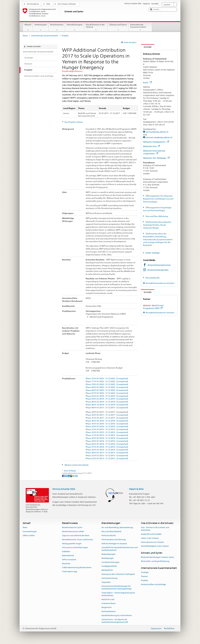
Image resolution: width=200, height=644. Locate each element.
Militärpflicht (107, 570)
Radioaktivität (68, 556)
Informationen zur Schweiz (152, 542)
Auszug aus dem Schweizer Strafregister (118, 574)
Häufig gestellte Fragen (72, 544)
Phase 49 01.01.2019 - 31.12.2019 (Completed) (107, 402)
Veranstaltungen (30, 531)
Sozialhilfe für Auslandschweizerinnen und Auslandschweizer (120, 549)
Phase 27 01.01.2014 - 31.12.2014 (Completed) (107, 447)
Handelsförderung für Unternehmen (117, 615)
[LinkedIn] (69, 476)
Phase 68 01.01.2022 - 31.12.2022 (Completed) (107, 390)
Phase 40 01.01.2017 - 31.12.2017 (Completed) (107, 408)
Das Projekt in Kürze (73, 122)
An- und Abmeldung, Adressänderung (117, 528)
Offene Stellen (29, 536)
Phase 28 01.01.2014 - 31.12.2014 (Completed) (107, 444)
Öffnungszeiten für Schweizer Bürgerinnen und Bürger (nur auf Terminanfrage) (158, 199)
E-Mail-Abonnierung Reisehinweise (77, 568)
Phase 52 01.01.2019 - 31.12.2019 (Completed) (107, 396)
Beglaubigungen (109, 554)
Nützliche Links (108, 599)
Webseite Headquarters (156, 142)
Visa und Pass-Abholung (157, 216)
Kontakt (146, 47)
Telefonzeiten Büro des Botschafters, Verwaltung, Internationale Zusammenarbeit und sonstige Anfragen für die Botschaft (158, 240)
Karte (147, 82)
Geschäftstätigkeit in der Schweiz (155, 546)
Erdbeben (66, 551)
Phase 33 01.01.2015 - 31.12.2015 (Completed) (107, 429)
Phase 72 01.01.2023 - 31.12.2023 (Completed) (107, 379)
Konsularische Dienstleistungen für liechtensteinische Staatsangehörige (117, 588)
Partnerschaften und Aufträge (153, 584)
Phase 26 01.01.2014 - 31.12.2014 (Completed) (107, 450)
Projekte (144, 580)
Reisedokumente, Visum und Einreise (77, 540)
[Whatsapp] (74, 476)
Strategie (145, 572)
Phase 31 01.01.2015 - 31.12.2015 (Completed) (107, 435)
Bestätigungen (108, 558)
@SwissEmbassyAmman (159, 265)
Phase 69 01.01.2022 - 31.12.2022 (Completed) (107, 387)
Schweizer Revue (109, 603)
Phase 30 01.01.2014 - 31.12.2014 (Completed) (107, 438)
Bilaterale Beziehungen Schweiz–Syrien (157, 557)
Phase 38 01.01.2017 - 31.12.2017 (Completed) (107, 415)
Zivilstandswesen (109, 611)
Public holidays (153, 253)
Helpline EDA (136, 489)
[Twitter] (66, 476)
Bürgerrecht (107, 608)
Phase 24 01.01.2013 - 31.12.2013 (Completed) (107, 453)
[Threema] (71, 476)
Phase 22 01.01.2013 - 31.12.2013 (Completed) (107, 459)
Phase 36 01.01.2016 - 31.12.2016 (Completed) (107, 421)
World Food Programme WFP (153, 307)
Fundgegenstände (109, 566)
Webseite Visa (151, 146)
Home (25, 36)
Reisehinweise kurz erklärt (73, 531)
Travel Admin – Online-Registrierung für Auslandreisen (118, 594)
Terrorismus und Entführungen (75, 548)
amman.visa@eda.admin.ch (159, 137)
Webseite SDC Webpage (156, 158)
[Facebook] (63, 476)
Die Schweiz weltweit (67, 4)
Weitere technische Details (76, 465)
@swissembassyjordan (158, 270)
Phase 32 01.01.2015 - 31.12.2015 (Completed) (107, 432)
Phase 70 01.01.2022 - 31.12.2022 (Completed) (107, 384)
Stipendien (106, 582)
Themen (144, 576)
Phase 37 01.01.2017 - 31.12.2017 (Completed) (107, 418)
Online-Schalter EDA (64, 489)
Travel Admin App (70, 572)
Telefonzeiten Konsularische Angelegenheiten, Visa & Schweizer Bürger (157, 225)
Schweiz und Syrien (118, 27)
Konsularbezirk (152, 278)
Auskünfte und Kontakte (151, 534)
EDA (48, 4)
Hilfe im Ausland (69, 560)
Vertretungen (41, 27)
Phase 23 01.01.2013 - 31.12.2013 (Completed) (107, 456)
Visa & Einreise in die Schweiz (96, 27)
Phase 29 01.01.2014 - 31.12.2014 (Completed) (107, 441)
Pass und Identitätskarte (111, 531)
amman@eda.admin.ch (157, 132)
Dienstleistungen (75, 27)
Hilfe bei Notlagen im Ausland (114, 544)
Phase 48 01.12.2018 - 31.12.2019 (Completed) (107, 405)
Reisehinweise (57, 27)
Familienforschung (109, 578)
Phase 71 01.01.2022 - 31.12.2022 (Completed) (107, 381)
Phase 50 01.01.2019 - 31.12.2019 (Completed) (107, 399)
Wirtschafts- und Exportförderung (155, 561)
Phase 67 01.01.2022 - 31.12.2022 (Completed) (107, 393)
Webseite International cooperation (154, 152)
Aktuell (28, 27)
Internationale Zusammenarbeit (140, 27)
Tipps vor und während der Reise (76, 536)
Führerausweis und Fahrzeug (114, 540)
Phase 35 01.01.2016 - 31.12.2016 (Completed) (107, 424)
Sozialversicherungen (110, 562)
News (25, 528)
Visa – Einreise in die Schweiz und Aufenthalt (155, 529)
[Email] (76, 476)
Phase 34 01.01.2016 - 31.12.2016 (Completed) (107, 427)
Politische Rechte (109, 536)
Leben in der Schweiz (150, 538)
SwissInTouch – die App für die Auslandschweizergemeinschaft (115, 621)
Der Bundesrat (33, 4)
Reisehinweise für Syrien (72, 528)
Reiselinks (66, 564)
